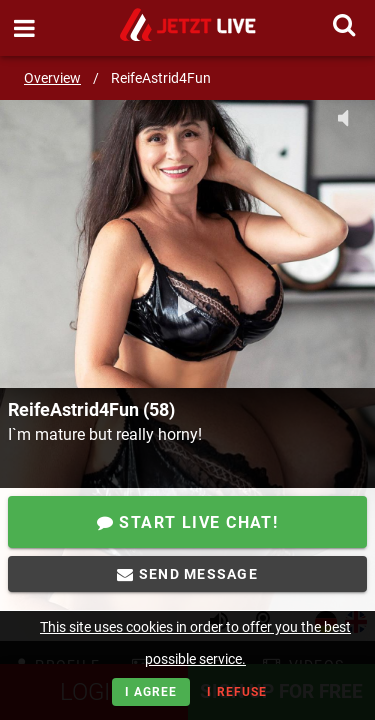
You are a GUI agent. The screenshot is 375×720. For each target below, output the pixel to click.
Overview (52, 78)
